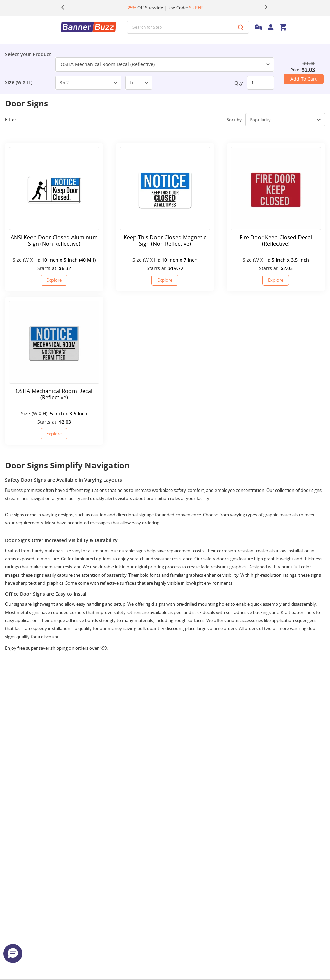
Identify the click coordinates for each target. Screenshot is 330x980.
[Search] (241, 27)
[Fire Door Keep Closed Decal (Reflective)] (276, 189)
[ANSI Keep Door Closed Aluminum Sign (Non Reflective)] (54, 189)
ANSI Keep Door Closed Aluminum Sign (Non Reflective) (54, 241)
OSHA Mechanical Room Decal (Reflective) (54, 394)
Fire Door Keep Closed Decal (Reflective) (276, 241)
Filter (15, 120)
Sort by (234, 120)
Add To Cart (304, 79)
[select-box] (88, 83)
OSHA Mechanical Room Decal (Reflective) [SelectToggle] (165, 64)
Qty (239, 83)
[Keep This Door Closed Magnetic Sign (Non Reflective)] (165, 189)
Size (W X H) (19, 82)
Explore (54, 280)
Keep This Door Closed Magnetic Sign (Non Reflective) (165, 241)
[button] (13, 954)
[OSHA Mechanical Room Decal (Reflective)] (54, 342)
